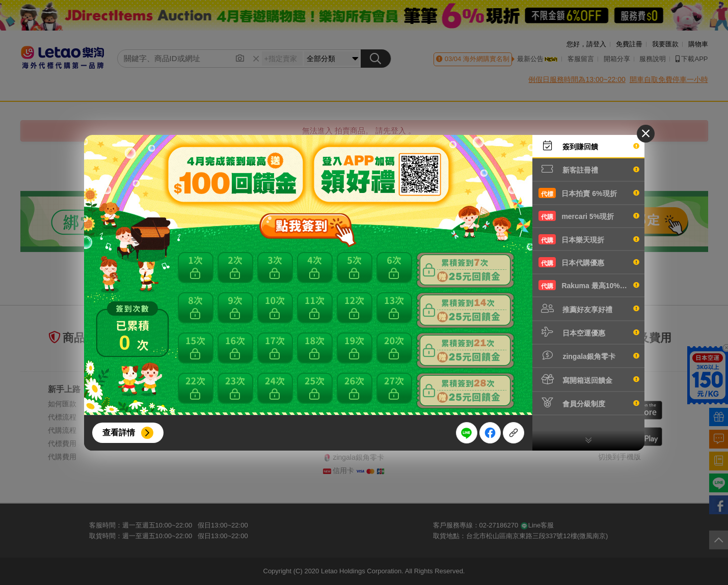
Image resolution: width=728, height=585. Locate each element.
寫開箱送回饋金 (589, 379)
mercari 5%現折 (589, 216)
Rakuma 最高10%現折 (589, 285)
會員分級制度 (589, 403)
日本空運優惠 (589, 332)
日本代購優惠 (589, 262)
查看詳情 (119, 433)
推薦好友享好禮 (589, 309)
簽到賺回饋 (589, 146)
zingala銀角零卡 (589, 355)
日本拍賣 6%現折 (589, 193)
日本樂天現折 (589, 239)
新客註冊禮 (589, 169)
